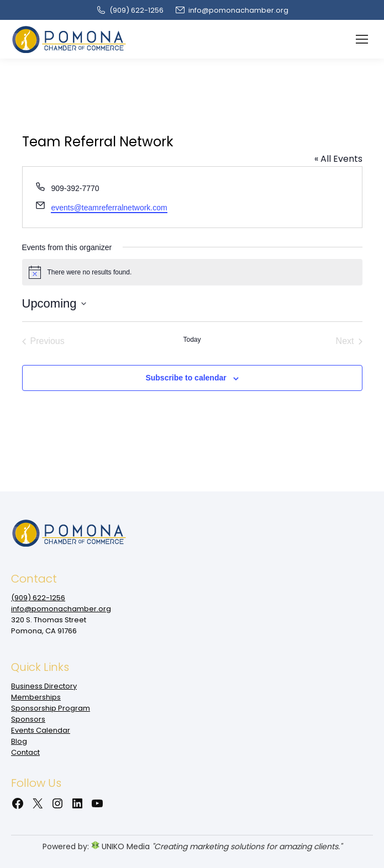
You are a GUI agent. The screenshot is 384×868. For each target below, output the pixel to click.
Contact (25, 752)
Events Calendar (41, 730)
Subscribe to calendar (186, 378)
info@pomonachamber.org (232, 10)
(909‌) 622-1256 (130, 10)
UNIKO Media (120, 846)
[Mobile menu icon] (362, 39)
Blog (19, 741)
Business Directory (44, 686)
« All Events (338, 159)
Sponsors (28, 719)
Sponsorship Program (51, 708)
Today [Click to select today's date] (192, 340)
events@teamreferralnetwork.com (109, 208)
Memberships (36, 697)
